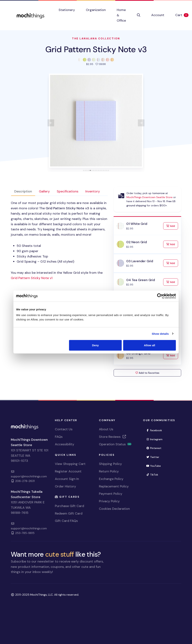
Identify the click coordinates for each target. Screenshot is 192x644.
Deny (96, 345)
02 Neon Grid (137, 242)
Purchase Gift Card (69, 506)
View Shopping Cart (70, 464)
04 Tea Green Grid (141, 280)
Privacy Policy (109, 501)
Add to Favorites (147, 373)
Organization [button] (96, 10)
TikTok (152, 475)
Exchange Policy (111, 479)
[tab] (84, 170)
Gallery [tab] (44, 191)
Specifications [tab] (68, 191)
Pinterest (154, 448)
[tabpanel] (59, 240)
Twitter (153, 457)
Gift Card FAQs (66, 521)
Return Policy (109, 471)
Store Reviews (113, 437)
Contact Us (64, 429)
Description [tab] (23, 191)
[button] (139, 15)
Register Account (68, 471)
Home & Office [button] (121, 15)
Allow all (150, 345)
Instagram (154, 439)
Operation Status (115, 444)
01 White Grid (137, 224)
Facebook (154, 430)
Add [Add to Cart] (172, 226)
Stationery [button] (67, 10)
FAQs (59, 437)
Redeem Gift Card (69, 513)
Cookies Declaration (114, 509)
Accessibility (65, 444)
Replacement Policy (114, 486)
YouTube (153, 466)
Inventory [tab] (93, 191)
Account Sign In (67, 479)
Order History (65, 486)
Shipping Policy (110, 464)
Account (158, 15)
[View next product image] (141, 123)
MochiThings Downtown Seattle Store (150, 197)
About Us (106, 429)
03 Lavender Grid (140, 261)
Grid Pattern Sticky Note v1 (32, 278)
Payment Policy (111, 494)
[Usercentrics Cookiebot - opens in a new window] (160, 296)
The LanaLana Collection (96, 38)
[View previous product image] (51, 123)
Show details (160, 334)
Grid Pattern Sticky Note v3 (96, 49)
